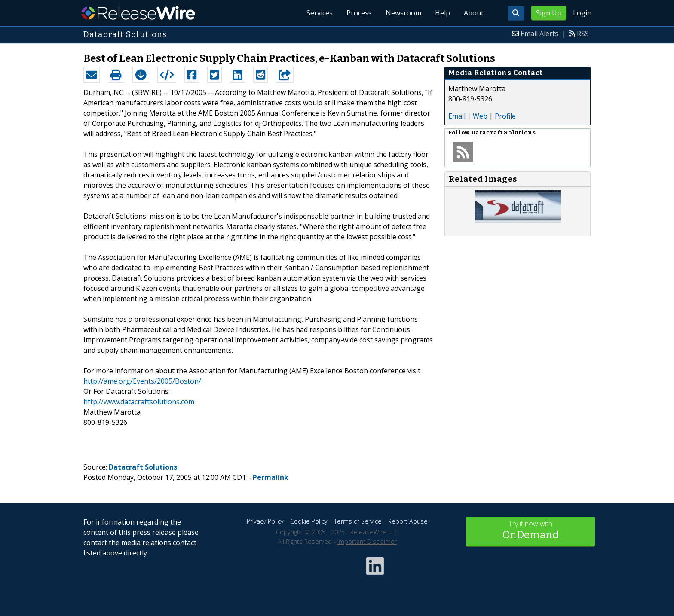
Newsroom (403, 13)
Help (443, 13)
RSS (583, 34)
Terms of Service (358, 521)
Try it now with (530, 531)
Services (320, 13)
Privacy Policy (265, 521)
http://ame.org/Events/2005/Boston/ (142, 381)
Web (480, 116)
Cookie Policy (309, 521)
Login (582, 13)
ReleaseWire (138, 13)
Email (457, 116)
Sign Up (549, 13)
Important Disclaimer (367, 541)
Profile (505, 116)
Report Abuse (408, 521)
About (474, 13)
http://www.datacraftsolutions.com (139, 402)
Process (359, 13)
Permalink (271, 477)
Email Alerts (539, 34)
